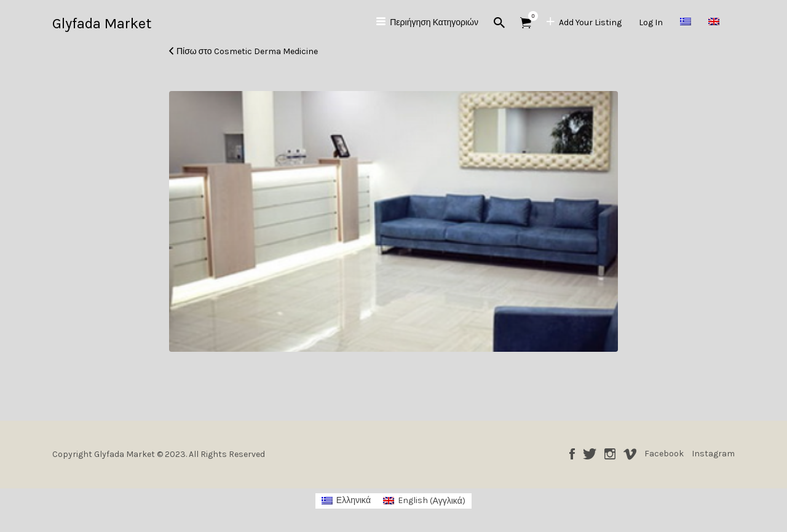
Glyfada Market (102, 23)
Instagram (610, 454)
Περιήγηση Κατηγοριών (434, 22)
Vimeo (630, 454)
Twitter (590, 454)
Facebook (572, 454)
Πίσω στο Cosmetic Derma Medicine (247, 51)
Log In (651, 22)
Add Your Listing (590, 22)
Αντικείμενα (530, 16)
